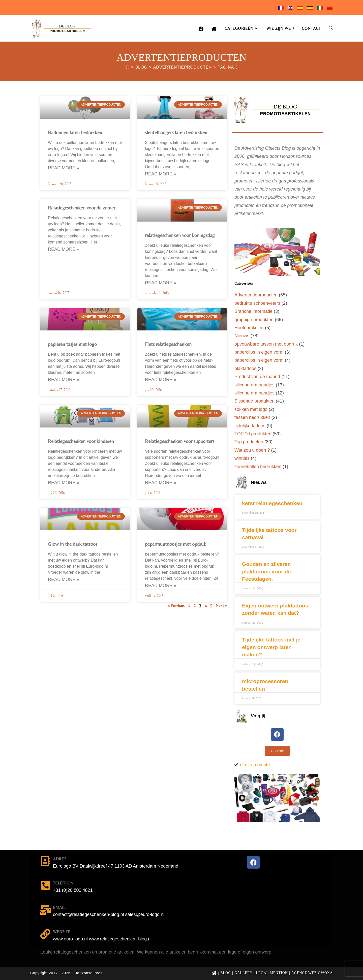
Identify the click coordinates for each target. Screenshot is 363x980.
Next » (221, 606)
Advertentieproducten (256, 295)
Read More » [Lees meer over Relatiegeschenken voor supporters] (161, 483)
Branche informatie (253, 311)
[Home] (127, 67)
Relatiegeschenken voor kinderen (81, 441)
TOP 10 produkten (253, 434)
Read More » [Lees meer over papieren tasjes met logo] (64, 380)
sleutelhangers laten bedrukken (176, 132)
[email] (45, 910)
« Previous (176, 606)
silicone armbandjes (254, 385)
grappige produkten (254, 320)
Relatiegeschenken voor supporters (180, 441)
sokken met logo (251, 409)
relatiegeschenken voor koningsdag (180, 235)
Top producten (249, 442)
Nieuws (242, 336)
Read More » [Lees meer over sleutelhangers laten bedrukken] (161, 174)
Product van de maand (257, 377)
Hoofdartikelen (249, 328)
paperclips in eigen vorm (259, 352)
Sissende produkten (254, 401)
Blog (226, 973)
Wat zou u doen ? (252, 450)
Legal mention (272, 973)
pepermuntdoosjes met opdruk (176, 544)
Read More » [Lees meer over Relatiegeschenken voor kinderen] (64, 483)
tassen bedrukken (252, 417)
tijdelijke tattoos (250, 426)
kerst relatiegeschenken (272, 503)
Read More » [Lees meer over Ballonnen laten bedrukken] (64, 168)
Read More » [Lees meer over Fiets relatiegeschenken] (161, 380)
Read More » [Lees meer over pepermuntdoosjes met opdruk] (161, 586)
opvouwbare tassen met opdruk (266, 344)
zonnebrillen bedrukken (258, 467)
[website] (45, 934)
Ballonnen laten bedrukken (75, 132)
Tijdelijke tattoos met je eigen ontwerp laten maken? (271, 647)
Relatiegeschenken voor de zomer (82, 208)
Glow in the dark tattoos (73, 544)
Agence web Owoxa (312, 973)
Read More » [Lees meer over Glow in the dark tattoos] (64, 579)
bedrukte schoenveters (257, 303)
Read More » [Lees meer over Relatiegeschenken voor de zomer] (64, 249)
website (62, 932)
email (59, 907)
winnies (242, 458)
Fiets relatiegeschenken (168, 344)
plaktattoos (245, 369)
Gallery (244, 973)
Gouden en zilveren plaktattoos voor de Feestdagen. (266, 571)
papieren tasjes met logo (72, 344)
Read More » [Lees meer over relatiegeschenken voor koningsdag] (161, 283)
